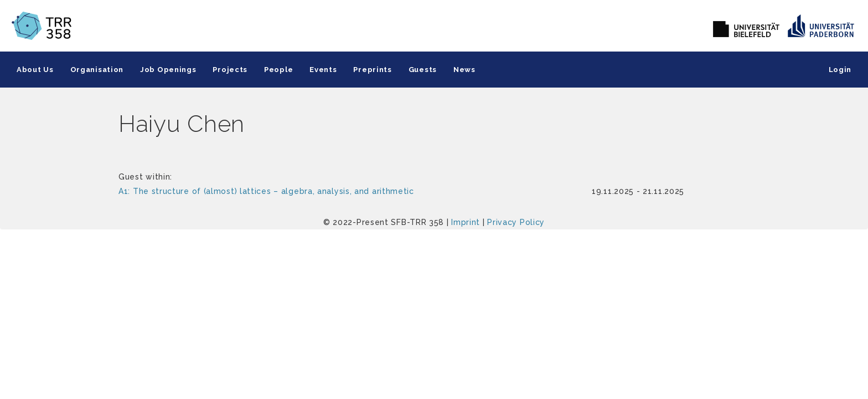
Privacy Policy (516, 222)
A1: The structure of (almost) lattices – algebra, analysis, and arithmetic (266, 191)
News (464, 70)
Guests (423, 70)
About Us (35, 70)
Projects (230, 70)
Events (323, 70)
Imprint (466, 222)
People (278, 70)
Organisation (97, 70)
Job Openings (168, 70)
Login (840, 70)
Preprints (372, 70)
